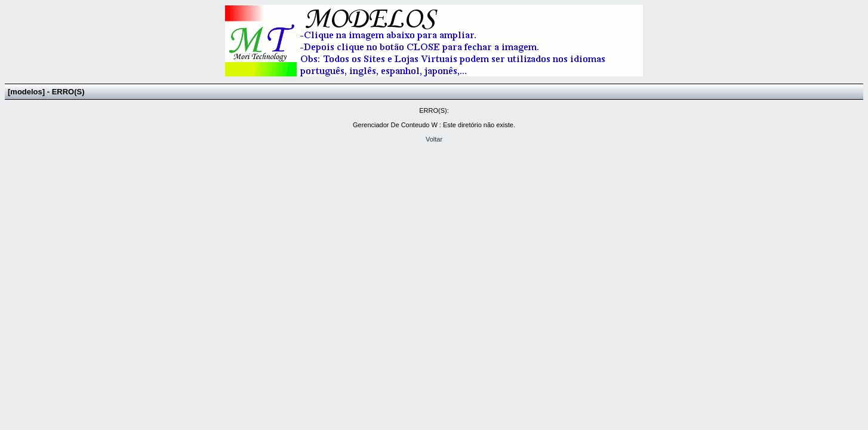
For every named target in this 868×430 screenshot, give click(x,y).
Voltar (434, 139)
